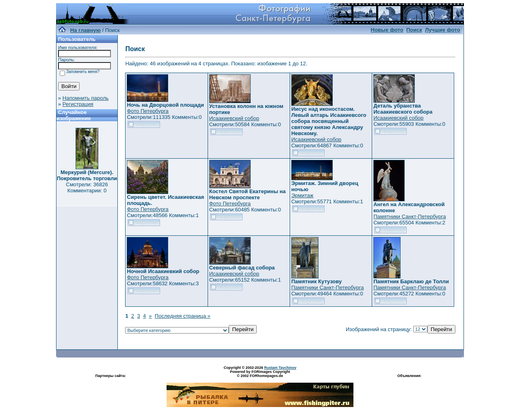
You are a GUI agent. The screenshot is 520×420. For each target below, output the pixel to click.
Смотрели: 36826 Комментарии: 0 (87, 187)
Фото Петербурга (147, 111)
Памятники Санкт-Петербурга (409, 216)
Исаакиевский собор (234, 118)
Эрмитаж (302, 195)
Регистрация (78, 104)
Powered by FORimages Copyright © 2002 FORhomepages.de (260, 374)
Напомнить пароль (86, 98)
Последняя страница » (183, 316)
